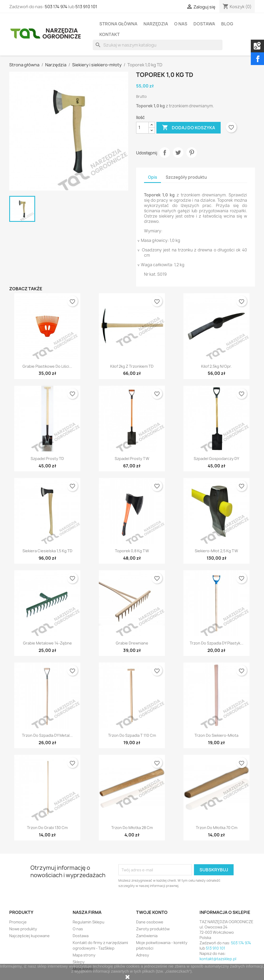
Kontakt (110, 34)
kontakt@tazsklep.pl (218, 959)
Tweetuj (178, 153)
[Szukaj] (158, 45)
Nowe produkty (23, 929)
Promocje (18, 922)
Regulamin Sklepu (89, 922)
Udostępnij (165, 153)
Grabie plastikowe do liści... (47, 366)
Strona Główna (118, 24)
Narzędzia (156, 24)
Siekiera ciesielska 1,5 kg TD (47, 551)
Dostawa (204, 24)
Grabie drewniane (132, 643)
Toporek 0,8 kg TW (132, 551)
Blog (227, 24)
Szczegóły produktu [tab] (186, 177)
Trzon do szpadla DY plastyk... (217, 643)
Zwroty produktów (153, 929)
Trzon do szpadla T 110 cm (132, 735)
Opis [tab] (152, 177)
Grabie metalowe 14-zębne (47, 643)
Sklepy (79, 962)
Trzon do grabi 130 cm (47, 828)
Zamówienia (147, 936)
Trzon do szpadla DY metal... (47, 735)
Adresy (143, 955)
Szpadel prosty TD (47, 459)
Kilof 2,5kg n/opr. (216, 366)
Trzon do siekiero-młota (216, 735)
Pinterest (192, 153)
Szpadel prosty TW (132, 459)
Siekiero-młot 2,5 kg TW (216, 551)
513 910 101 (86, 7)
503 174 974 (56, 7)
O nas (181, 24)
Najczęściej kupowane (29, 936)
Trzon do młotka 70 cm (217, 828)
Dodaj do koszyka (189, 128)
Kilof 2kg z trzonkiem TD (132, 366)
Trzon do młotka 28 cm (132, 828)
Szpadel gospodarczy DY (216, 459)
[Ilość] (142, 128)
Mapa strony (84, 955)
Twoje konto (152, 912)
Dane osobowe (150, 922)
